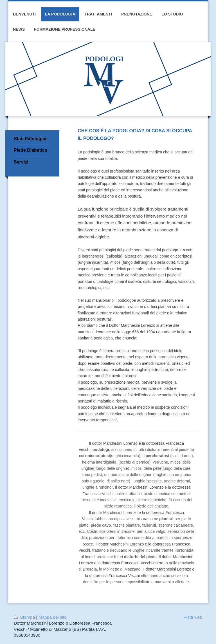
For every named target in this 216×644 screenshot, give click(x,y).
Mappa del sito (53, 617)
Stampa (25, 617)
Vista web (193, 617)
